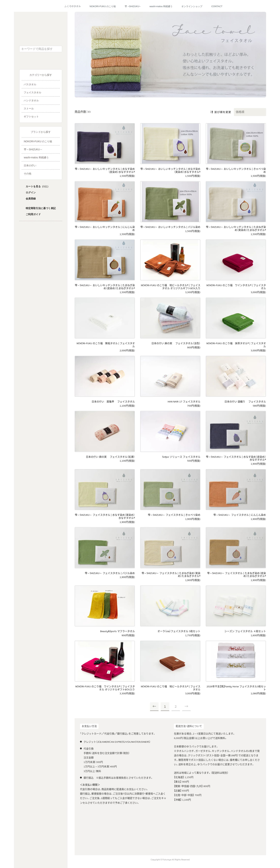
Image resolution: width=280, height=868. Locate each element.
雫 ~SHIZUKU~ (133, 6)
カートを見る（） (38, 186)
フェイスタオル (32, 92)
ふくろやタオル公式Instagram (46, 62)
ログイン (31, 192)
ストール (29, 108)
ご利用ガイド (33, 214)
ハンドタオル (31, 100)
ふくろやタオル (73, 6)
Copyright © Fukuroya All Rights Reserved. (170, 860)
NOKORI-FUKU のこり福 (103, 6)
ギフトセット (31, 117)
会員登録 (31, 199)
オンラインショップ (192, 6)
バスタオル (30, 84)
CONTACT (217, 6)
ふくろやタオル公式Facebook (36, 62)
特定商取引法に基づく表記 (41, 208)
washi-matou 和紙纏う (161, 6)
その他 (27, 174)
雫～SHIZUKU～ (33, 149)
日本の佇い (30, 165)
